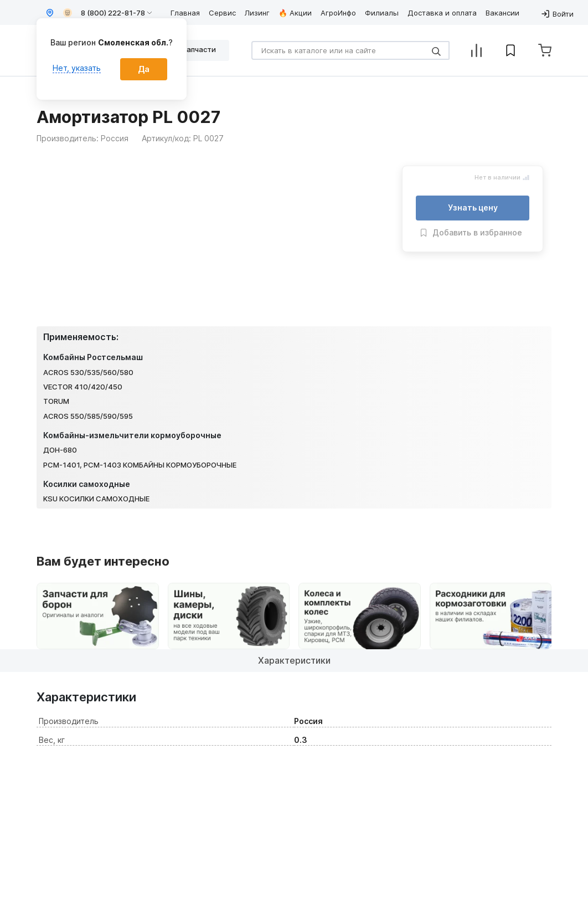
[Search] (350, 50)
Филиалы (382, 13)
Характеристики (294, 660)
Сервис (222, 13)
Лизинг (257, 13)
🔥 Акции (295, 13)
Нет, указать (77, 68)
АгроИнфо (338, 13)
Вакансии (502, 13)
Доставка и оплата (442, 13)
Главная (185, 13)
